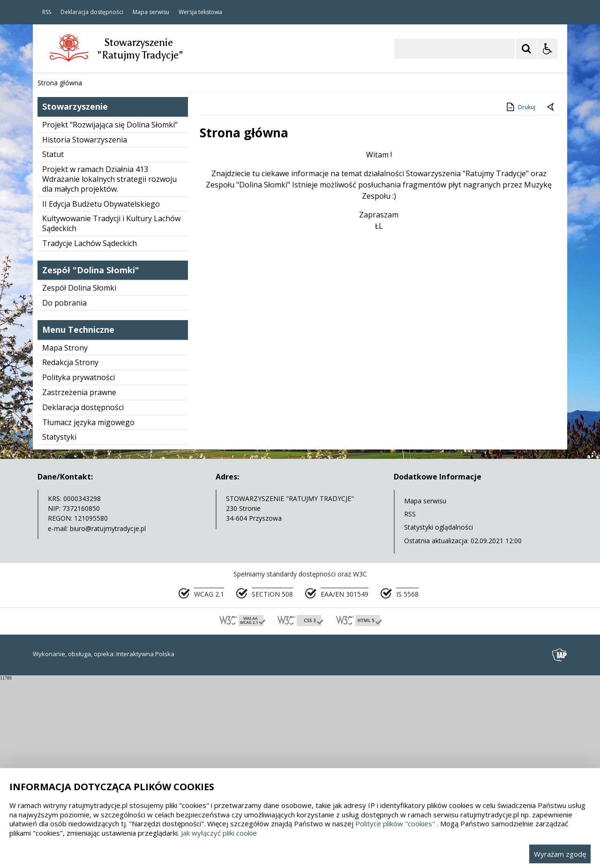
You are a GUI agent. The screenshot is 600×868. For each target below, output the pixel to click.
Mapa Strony (65, 535)
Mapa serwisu (151, 12)
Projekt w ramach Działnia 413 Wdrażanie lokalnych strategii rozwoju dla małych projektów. (109, 367)
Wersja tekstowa (200, 12)
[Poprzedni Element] (77, 242)
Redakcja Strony (70, 550)
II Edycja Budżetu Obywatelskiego (101, 391)
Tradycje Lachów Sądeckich (90, 431)
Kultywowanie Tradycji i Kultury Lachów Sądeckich (111, 411)
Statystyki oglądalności (439, 715)
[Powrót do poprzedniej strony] (551, 295)
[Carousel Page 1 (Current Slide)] (124, 242)
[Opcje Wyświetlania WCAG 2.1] (547, 49)
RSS (47, 12)
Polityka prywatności (79, 565)
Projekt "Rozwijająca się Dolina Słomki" (110, 312)
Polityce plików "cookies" (395, 823)
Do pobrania (64, 490)
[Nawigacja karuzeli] (89, 242)
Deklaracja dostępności (92, 12)
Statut (53, 342)
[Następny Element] (101, 242)
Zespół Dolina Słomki (79, 475)
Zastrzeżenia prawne (79, 580)
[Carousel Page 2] (133, 242)
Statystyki (59, 624)
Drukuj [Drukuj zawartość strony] (520, 294)
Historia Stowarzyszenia (85, 327)
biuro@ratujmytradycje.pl (108, 716)
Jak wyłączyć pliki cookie (219, 833)
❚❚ (52, 242)
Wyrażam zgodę (560, 854)
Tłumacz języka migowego (88, 610)
